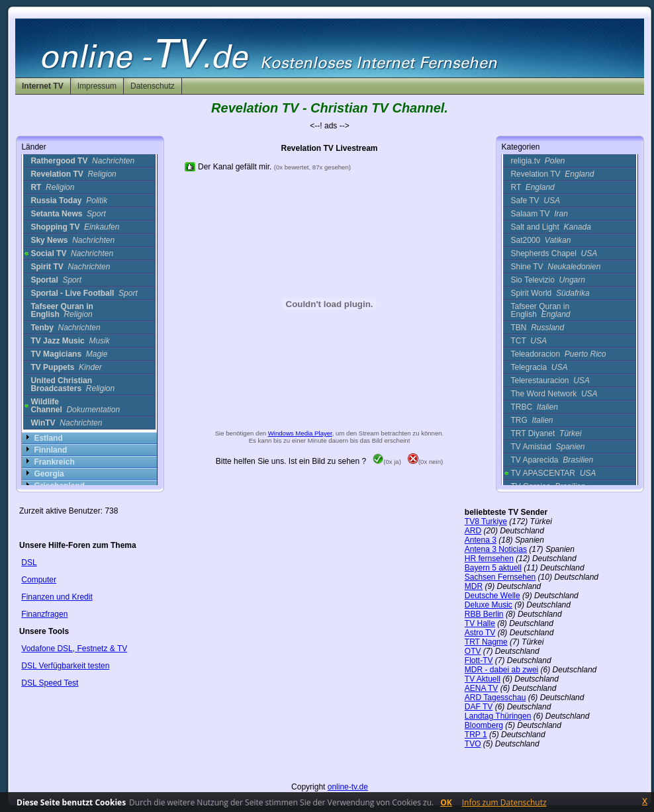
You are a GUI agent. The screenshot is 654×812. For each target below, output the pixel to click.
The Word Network (554, 394)
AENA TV (481, 688)
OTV (473, 651)
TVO (473, 744)
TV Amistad (547, 447)
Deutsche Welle (492, 596)
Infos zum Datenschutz (504, 802)
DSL (29, 563)
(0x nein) (425, 462)
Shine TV (555, 267)
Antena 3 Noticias (496, 549)
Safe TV (535, 201)
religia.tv (537, 161)
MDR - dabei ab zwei (501, 670)
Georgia (49, 474)
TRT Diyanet (546, 433)
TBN (537, 328)
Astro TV (480, 633)
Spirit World (550, 293)
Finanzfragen (44, 614)
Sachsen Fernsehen (500, 577)
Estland (48, 438)
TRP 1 (476, 735)
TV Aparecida (552, 460)
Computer (39, 580)
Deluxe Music (489, 605)
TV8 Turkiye (486, 521)
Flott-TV (479, 660)
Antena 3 (481, 540)
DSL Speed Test (50, 683)
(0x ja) (387, 462)
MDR (474, 586)
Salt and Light (550, 227)
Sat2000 (540, 240)
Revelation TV (552, 174)
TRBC (534, 407)
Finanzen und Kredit (57, 597)
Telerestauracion (550, 381)
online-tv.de (348, 787)
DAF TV (479, 707)
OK (446, 802)
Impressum (97, 86)
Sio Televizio (548, 280)
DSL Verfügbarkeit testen (65, 666)
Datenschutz (153, 86)
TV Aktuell (483, 679)
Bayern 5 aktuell (493, 568)
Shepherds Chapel (554, 253)
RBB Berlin (484, 614)
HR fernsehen (489, 559)
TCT (528, 341)
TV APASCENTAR (553, 473)
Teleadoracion (558, 354)
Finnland (50, 450)
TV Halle (480, 623)
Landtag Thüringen (498, 716)
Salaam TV (539, 214)
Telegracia (539, 367)
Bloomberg (484, 725)
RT (532, 187)
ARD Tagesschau (495, 698)
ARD (473, 531)
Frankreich (54, 462)
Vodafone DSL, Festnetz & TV (74, 649)
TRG (532, 420)
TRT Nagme (486, 642)
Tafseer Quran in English (540, 310)
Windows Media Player (300, 433)
